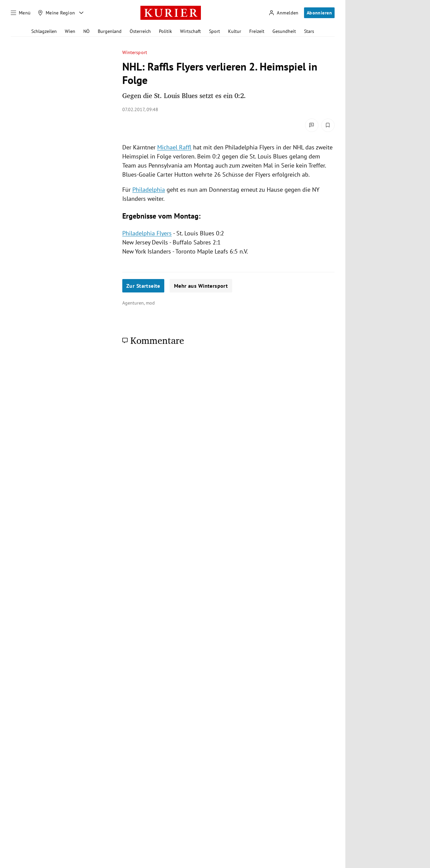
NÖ (87, 31)
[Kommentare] (312, 125)
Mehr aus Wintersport (201, 286)
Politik (165, 31)
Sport (214, 31)
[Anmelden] (284, 13)
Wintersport (135, 53)
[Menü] (21, 13)
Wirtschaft (190, 31)
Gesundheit (284, 31)
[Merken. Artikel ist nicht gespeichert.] (328, 125)
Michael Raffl (174, 147)
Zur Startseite (143, 286)
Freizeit (257, 31)
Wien (70, 31)
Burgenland (110, 31)
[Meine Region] (56, 13)
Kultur (235, 31)
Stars (309, 31)
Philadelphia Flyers (147, 233)
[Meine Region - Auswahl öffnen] (81, 13)
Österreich (140, 31)
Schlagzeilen (44, 31)
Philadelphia (149, 190)
